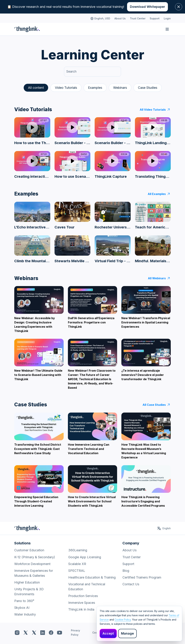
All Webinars (159, 278)
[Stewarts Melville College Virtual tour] (73, 249)
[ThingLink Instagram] (17, 633)
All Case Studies (157, 405)
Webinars (120, 88)
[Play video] (32, 127)
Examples (95, 88)
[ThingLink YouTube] (60, 633)
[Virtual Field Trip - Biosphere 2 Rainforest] (113, 249)
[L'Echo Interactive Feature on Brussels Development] (32, 216)
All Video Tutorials (155, 110)
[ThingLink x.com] (26, 633)
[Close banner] (179, 7)
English (167, 528)
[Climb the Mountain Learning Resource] (32, 249)
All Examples (159, 194)
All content (36, 88)
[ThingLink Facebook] (51, 633)
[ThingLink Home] (27, 29)
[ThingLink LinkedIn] (43, 633)
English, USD (100, 19)
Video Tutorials (66, 88)
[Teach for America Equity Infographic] (153, 216)
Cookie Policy (123, 620)
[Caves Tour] (73, 216)
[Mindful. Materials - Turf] (153, 249)
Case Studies (148, 88)
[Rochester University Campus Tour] (113, 216)
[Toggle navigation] (167, 29)
